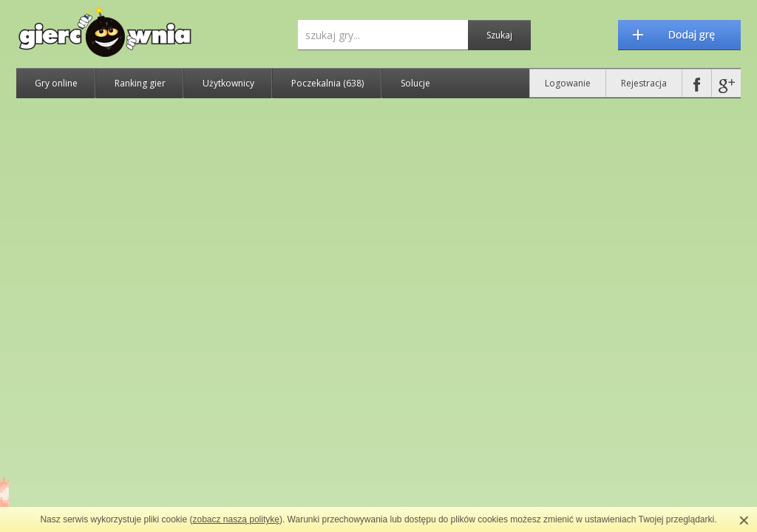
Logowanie (568, 83)
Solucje (415, 83)
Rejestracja (644, 83)
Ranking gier (140, 83)
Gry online (56, 83)
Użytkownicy (228, 83)
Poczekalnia (327, 83)
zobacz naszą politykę (236, 519)
